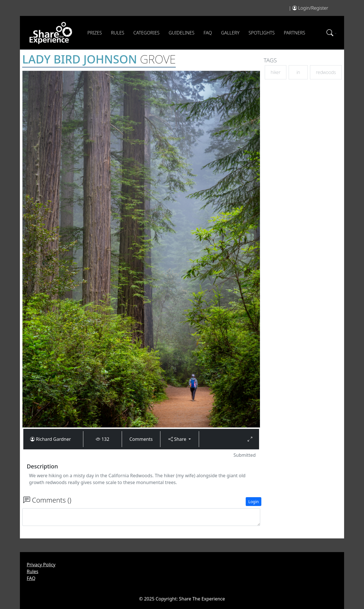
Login (254, 502)
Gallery (230, 33)
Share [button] (178, 439)
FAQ (208, 33)
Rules (118, 33)
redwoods (326, 72)
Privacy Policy (41, 565)
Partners (294, 33)
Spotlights (262, 33)
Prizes (95, 33)
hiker (276, 72)
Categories (146, 33)
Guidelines (182, 33)
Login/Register (313, 8)
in (298, 72)
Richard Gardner (53, 439)
